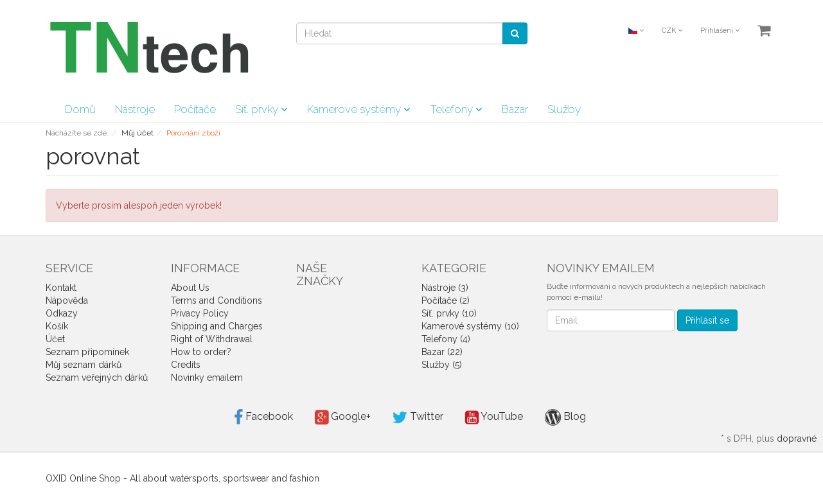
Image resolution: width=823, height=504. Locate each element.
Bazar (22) (442, 352)
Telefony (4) (446, 339)
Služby (564, 109)
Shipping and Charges (217, 326)
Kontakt (61, 288)
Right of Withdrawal (212, 339)
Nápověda (67, 300)
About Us (190, 288)
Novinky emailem (207, 378)
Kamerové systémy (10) (470, 326)
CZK (672, 30)
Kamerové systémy (359, 109)
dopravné (797, 439)
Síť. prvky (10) (449, 313)
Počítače (195, 109)
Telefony (456, 109)
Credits (186, 365)
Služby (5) (442, 365)
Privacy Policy (200, 313)
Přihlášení (720, 30)
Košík (57, 326)
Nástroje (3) (445, 288)
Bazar (515, 109)
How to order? (201, 352)
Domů (80, 109)
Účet (55, 339)
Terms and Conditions (217, 300)
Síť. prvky (261, 109)
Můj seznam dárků (84, 365)
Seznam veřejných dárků (97, 378)
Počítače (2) (446, 300)
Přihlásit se (707, 320)
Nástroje (135, 109)
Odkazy (62, 313)
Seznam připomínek (87, 352)
